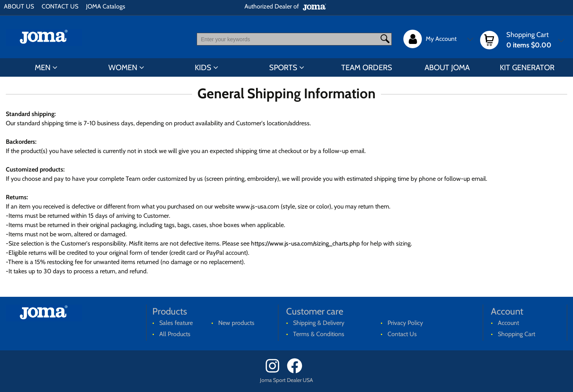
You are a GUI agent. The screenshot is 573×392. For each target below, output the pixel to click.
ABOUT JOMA (447, 67)
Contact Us (402, 334)
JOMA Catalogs (106, 6)
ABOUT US (19, 6)
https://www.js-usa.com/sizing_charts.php (305, 243)
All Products (175, 334)
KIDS (203, 67)
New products (236, 323)
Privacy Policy (405, 323)
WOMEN (123, 67)
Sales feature (176, 323)
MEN (43, 67)
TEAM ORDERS (367, 67)
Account (508, 323)
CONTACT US (60, 6)
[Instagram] (276, 371)
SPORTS (283, 67)
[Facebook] (297, 371)
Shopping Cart (517, 334)
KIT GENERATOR (527, 67)
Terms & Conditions (319, 334)
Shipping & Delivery (319, 323)
